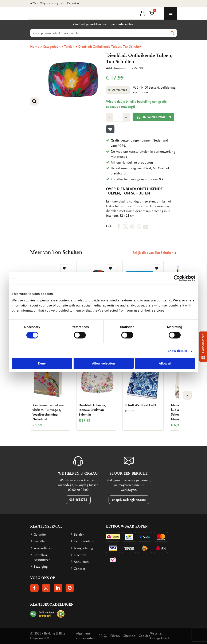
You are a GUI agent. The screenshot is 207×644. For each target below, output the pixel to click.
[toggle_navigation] (171, 13)
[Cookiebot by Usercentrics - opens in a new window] (177, 278)
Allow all (165, 363)
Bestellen (40, 541)
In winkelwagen (153, 117)
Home (35, 47)
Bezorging (41, 567)
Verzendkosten (44, 548)
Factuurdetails (84, 541)
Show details (177, 350)
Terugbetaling (83, 548)
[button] (152, 13)
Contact (79, 569)
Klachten (80, 555)
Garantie (40, 535)
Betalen (79, 535)
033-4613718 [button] (78, 500)
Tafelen (69, 47)
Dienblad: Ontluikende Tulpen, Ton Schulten (110, 47)
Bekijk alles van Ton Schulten (155, 253)
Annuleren (81, 562)
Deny (42, 363)
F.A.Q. (103, 636)
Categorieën (52, 47)
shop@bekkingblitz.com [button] (129, 500)
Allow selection (103, 363)
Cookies (144, 636)
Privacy (115, 636)
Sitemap (129, 636)
